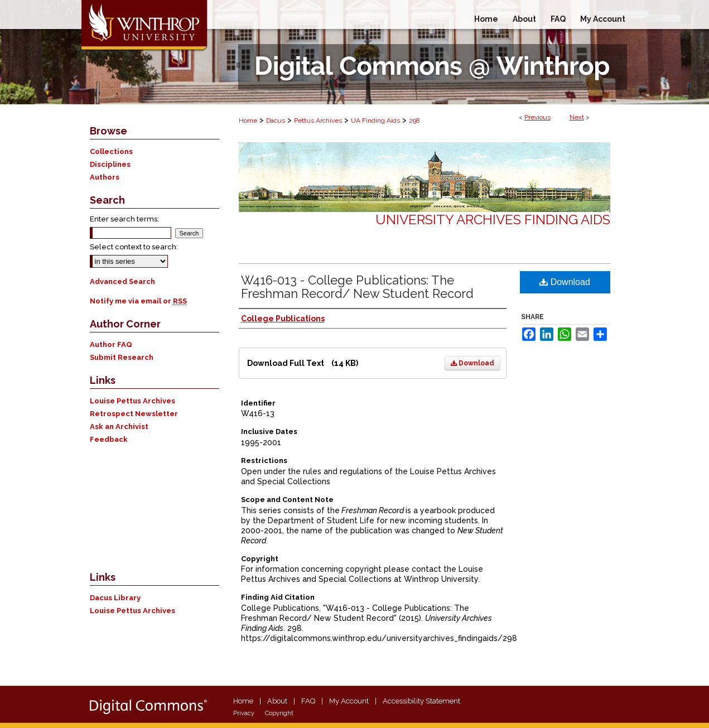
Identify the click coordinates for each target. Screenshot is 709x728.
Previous (537, 117)
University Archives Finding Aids (493, 220)
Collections (111, 151)
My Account (349, 701)
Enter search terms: (124, 219)
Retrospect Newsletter (134, 414)
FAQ (308, 701)
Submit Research (122, 357)
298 (414, 120)
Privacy (244, 713)
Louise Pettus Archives (132, 401)
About (277, 701)
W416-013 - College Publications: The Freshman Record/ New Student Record (357, 287)
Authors (105, 177)
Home (248, 120)
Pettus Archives (318, 120)
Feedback (109, 439)
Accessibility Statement (421, 701)
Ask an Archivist (119, 426)
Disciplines (110, 164)
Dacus (276, 120)
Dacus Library (115, 598)
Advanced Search (122, 281)
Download (472, 363)
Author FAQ (111, 344)
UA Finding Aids (375, 120)
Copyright (279, 713)
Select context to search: (134, 247)
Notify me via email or (138, 301)
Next (577, 117)
